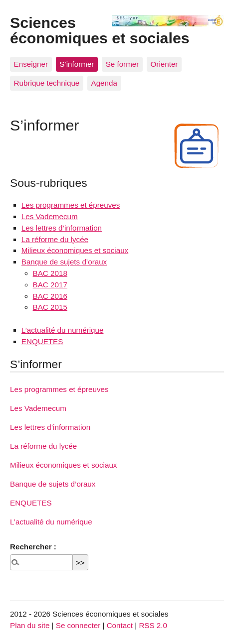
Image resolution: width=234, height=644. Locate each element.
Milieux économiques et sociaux (75, 250)
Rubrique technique (47, 83)
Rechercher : (33, 547)
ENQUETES (42, 341)
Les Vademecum (50, 216)
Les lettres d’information (62, 228)
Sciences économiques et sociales (100, 30)
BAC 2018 (50, 273)
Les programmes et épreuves (71, 205)
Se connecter (78, 625)
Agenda (104, 83)
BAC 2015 (50, 307)
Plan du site (30, 625)
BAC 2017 (50, 285)
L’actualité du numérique (63, 330)
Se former (122, 64)
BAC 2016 (50, 296)
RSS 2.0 (153, 625)
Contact (120, 625)
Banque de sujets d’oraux (64, 262)
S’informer (77, 64)
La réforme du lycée (55, 239)
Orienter (164, 64)
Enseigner (31, 64)
